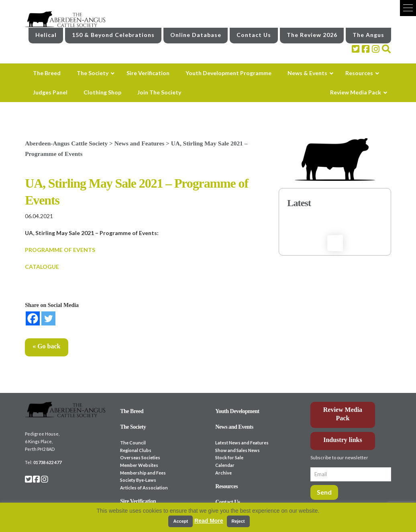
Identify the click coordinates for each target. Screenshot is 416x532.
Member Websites (139, 465)
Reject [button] (238, 521)
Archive (223, 473)
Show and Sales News (238, 450)
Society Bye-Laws (138, 480)
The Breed (132, 411)
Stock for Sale (229, 457)
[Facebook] (33, 318)
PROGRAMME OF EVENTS (60, 250)
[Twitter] (48, 318)
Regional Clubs (136, 450)
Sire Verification (138, 501)
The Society (133, 427)
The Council (133, 443)
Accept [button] (180, 521)
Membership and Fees (143, 473)
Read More (209, 521)
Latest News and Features (242, 443)
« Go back (46, 346)
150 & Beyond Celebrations (113, 35)
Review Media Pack (343, 414)
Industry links (343, 440)
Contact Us (254, 35)
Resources (226, 486)
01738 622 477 (47, 462)
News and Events (234, 427)
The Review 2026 (312, 35)
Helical (46, 35)
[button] (408, 8)
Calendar (225, 465)
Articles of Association (144, 488)
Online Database (196, 35)
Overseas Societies (140, 457)
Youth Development (237, 411)
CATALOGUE (42, 267)
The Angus (368, 35)
